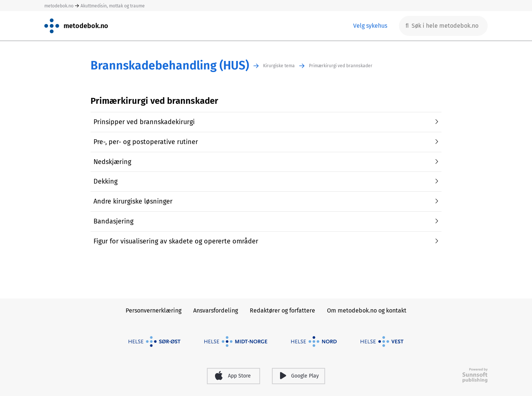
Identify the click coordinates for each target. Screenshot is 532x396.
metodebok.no (59, 6)
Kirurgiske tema (279, 66)
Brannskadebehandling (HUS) (170, 66)
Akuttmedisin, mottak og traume (113, 6)
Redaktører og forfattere (282, 310)
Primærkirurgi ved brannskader (341, 66)
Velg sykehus (370, 26)
